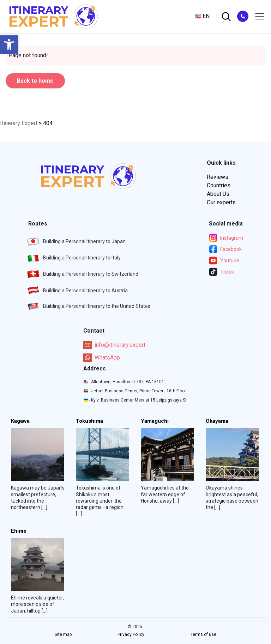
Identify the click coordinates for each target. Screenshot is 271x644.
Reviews (218, 177)
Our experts (221, 202)
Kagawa (20, 421)
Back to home (35, 81)
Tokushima (89, 421)
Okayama (217, 421)
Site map (63, 634)
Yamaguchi (155, 421)
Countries (219, 185)
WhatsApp (102, 358)
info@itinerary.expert (114, 345)
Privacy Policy (131, 634)
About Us (218, 194)
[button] (9, 45)
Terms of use (203, 634)
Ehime (19, 531)
